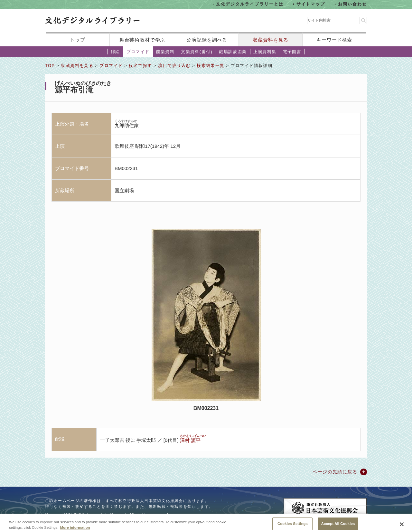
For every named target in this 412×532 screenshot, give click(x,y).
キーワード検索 (334, 40)
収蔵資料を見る (271, 40)
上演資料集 (265, 52)
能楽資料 (165, 52)
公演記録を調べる (207, 40)
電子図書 (292, 52)
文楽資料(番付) (197, 52)
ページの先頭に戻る (335, 472)
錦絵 (115, 52)
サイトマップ (311, 4)
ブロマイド (138, 52)
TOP (50, 66)
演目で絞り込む (174, 66)
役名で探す (140, 66)
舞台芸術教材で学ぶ (142, 40)
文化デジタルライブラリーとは (250, 4)
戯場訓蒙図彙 (233, 52)
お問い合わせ (352, 4)
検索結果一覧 (211, 66)
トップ (78, 40)
